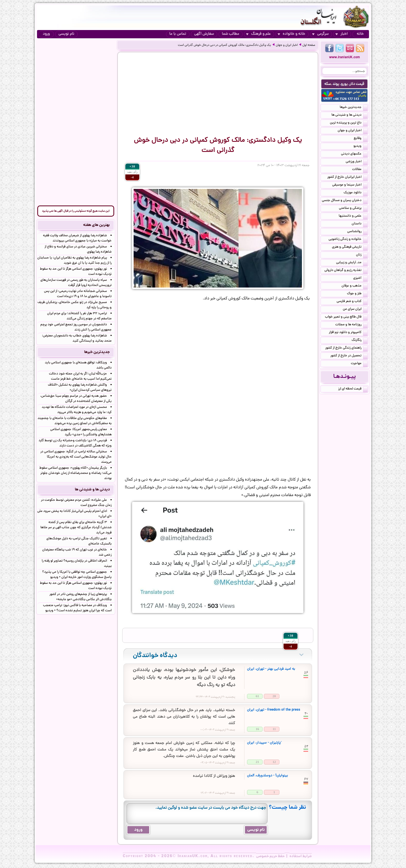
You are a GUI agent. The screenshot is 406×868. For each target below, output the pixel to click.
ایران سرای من (355, 310)
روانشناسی (357, 232)
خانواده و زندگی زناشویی (348, 240)
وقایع (361, 139)
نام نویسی (66, 34)
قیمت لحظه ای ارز (353, 389)
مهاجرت (359, 364)
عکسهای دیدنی (354, 154)
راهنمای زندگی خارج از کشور (346, 348)
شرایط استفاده (301, 856)
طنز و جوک (357, 294)
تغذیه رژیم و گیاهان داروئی (346, 271)
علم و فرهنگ (258, 34)
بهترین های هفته (96, 225)
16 (258, 729)
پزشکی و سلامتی (353, 209)
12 (274, 762)
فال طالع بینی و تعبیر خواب (346, 317)
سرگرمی (320, 34)
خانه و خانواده (291, 34)
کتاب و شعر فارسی (352, 302)
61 (258, 696)
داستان (360, 224)
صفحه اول (309, 45)
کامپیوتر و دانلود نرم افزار (348, 333)
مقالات (360, 170)
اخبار (342, 34)
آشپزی (360, 278)
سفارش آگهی (204, 34)
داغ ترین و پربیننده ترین (349, 123)
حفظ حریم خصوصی (270, 856)
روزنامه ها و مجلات (351, 325)
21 (258, 762)
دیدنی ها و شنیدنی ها (350, 115)
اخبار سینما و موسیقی (350, 185)
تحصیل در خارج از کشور (349, 356)
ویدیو (361, 146)
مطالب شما (231, 34)
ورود (46, 34)
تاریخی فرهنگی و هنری (350, 247)
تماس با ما (178, 34)
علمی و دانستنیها (353, 216)
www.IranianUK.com (345, 58)
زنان (362, 255)
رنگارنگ (360, 341)
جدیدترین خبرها (354, 108)
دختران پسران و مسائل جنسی (345, 201)
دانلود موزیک (356, 193)
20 (274, 696)
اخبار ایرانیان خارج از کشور (347, 178)
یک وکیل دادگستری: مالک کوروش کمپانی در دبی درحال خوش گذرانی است (224, 45)
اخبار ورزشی (357, 162)
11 (274, 729)
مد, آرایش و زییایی (352, 263)
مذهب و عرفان (355, 286)
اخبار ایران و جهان (287, 45)
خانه (360, 34)
